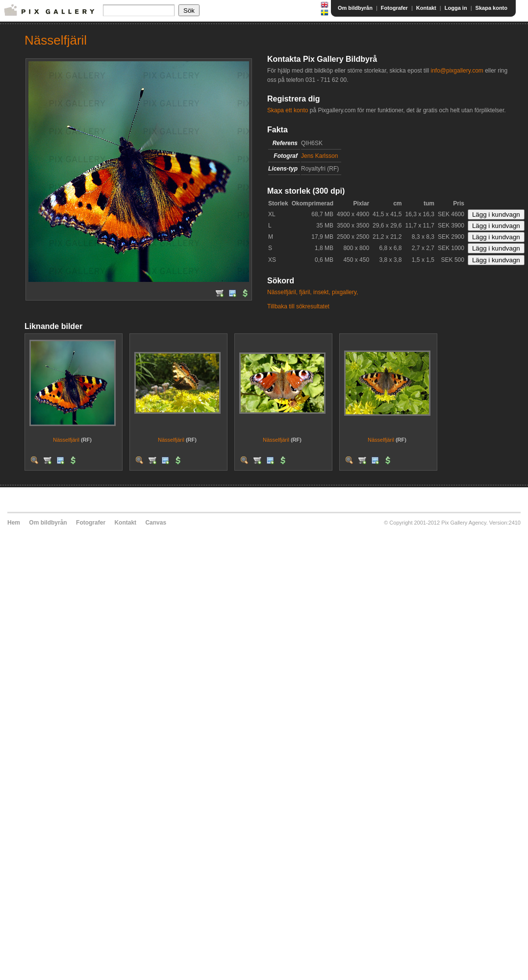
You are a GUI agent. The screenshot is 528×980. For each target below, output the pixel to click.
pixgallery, (345, 292)
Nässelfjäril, (282, 292)
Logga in (456, 8)
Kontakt (426, 8)
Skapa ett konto (288, 110)
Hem (14, 523)
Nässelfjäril (66, 440)
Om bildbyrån (355, 8)
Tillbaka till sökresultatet (298, 306)
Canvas (156, 523)
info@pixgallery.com (457, 71)
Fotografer (394, 8)
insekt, (322, 292)
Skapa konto (491, 8)
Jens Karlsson (319, 156)
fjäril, (305, 292)
